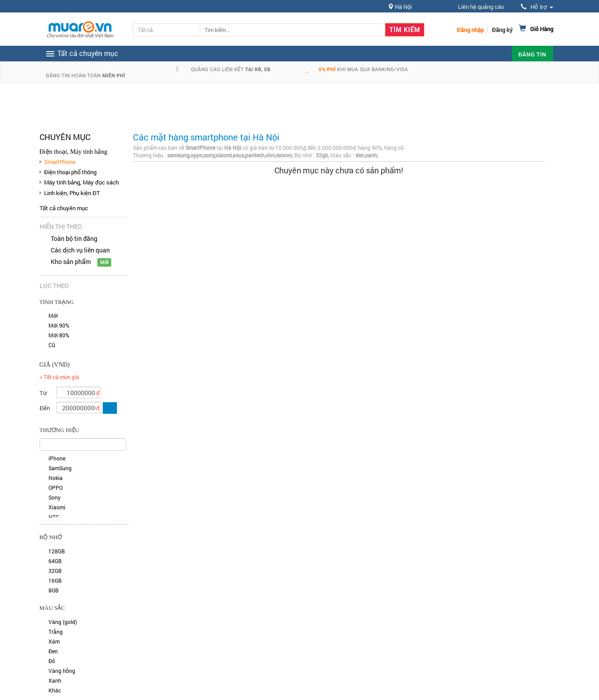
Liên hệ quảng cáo (481, 7)
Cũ (52, 345)
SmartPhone (60, 162)
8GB (54, 590)
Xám (54, 641)
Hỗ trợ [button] (537, 7)
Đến (45, 408)
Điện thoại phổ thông (70, 172)
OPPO (56, 488)
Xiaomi (57, 507)
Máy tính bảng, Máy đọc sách (81, 182)
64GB (55, 561)
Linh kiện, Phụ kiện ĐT (72, 193)
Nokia (56, 478)
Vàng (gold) (63, 622)
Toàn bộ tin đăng (74, 238)
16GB (55, 580)
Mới (53, 316)
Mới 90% (59, 325)
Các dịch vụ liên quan (80, 250)
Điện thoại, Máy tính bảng (74, 152)
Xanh (55, 680)
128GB (57, 551)
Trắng (56, 632)
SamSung (60, 468)
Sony (54, 497)
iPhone (57, 458)
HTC (54, 517)
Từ (43, 393)
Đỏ (52, 661)
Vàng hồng (62, 671)
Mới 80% (59, 335)
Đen (53, 651)
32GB (55, 571)
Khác (55, 690)
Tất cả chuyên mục (64, 208)
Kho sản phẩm (71, 262)
